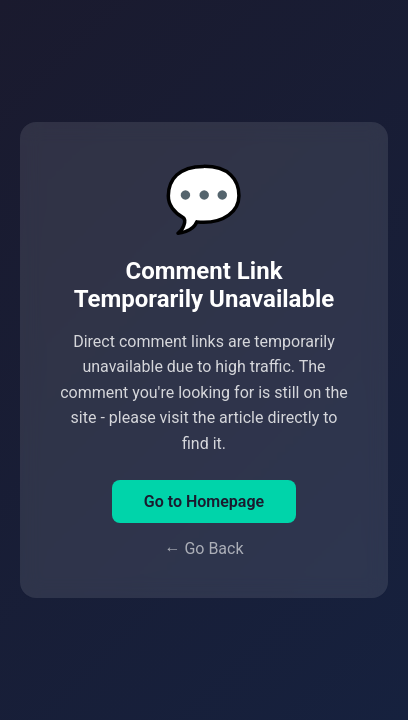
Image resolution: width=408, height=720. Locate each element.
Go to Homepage (204, 501)
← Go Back (203, 548)
